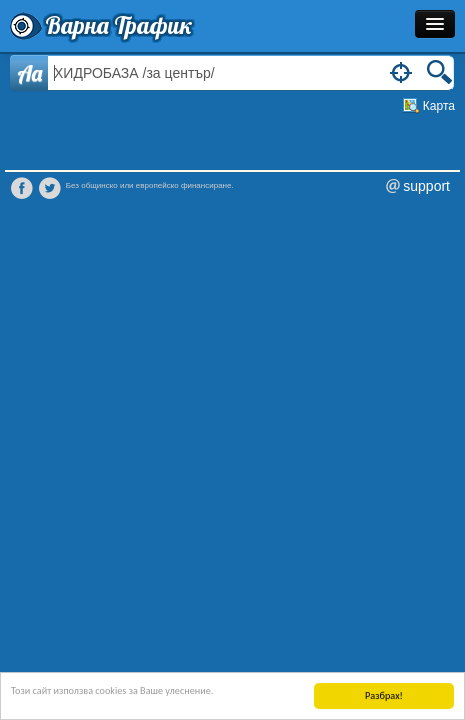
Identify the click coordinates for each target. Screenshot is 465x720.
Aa (29, 73)
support (426, 186)
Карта (439, 106)
